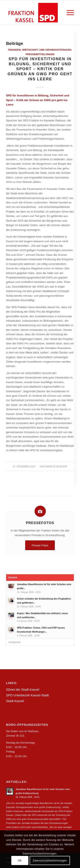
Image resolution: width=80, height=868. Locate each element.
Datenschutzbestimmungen (50, 861)
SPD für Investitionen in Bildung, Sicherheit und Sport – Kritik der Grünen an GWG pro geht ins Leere (40, 69)
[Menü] (68, 13)
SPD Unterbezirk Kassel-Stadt (27, 695)
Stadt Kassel (15, 701)
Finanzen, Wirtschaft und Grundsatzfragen (40, 50)
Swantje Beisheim (56, 466)
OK (20, 861)
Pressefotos (40, 523)
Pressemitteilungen (40, 54)
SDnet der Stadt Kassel (23, 689)
